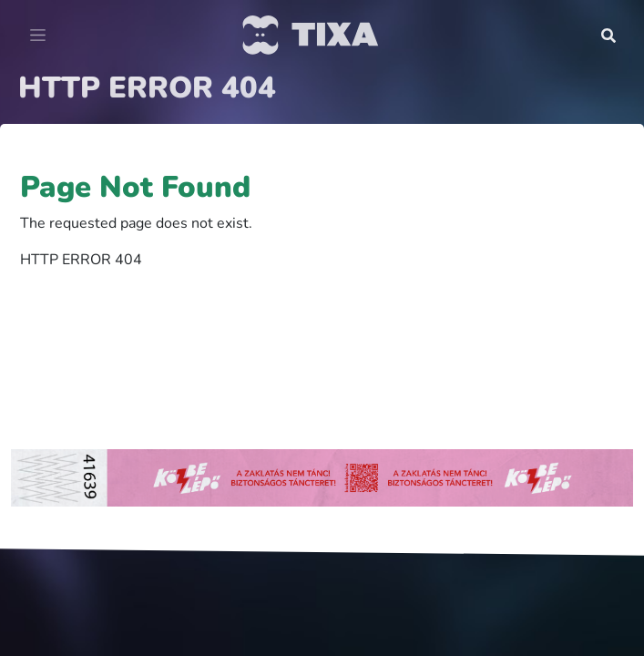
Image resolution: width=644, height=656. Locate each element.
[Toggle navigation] (38, 36)
